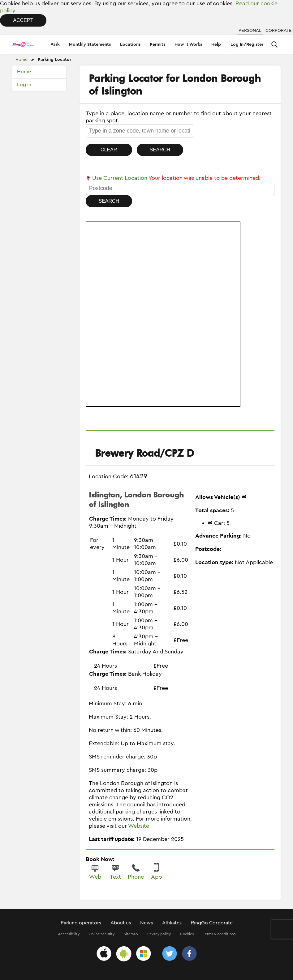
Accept (23, 20)
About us (121, 923)
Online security (102, 934)
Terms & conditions (219, 934)
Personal (250, 31)
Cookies (187, 934)
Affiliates (172, 923)
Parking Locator (54, 60)
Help (216, 44)
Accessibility (69, 934)
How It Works (188, 44)
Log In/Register (247, 44)
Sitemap (131, 934)
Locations (130, 44)
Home (22, 60)
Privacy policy (159, 934)
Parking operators (81, 923)
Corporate (279, 31)
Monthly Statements (90, 44)
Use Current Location (116, 178)
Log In (24, 85)
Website (139, 826)
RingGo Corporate (212, 923)
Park (55, 44)
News (146, 923)
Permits (157, 44)
